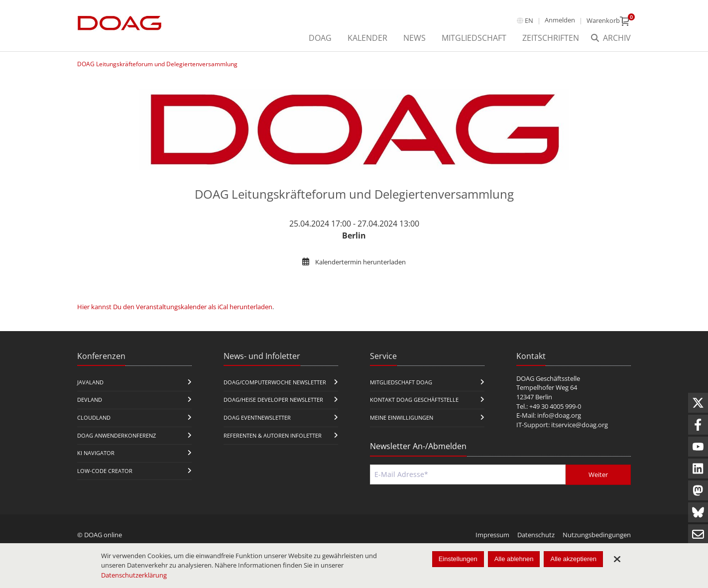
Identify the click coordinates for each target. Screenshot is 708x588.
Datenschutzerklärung (134, 575)
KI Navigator (96, 453)
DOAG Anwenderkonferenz (117, 435)
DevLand (90, 400)
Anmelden (560, 20)
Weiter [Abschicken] (598, 474)
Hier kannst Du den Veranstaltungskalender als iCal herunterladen (175, 307)
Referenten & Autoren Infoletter (273, 435)
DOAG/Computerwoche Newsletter (275, 382)
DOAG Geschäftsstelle (548, 378)
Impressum (492, 535)
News (414, 38)
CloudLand (94, 417)
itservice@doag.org (580, 425)
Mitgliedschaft (474, 38)
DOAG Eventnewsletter (257, 417)
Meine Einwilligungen (402, 417)
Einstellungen (458, 559)
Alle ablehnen (514, 559)
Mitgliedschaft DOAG (401, 382)
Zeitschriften (551, 38)
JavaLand (90, 382)
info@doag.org (559, 415)
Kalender (367, 38)
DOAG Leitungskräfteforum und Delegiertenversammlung (157, 64)
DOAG (320, 38)
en (529, 20)
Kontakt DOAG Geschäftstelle (414, 400)
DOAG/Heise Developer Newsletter (273, 400)
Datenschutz (536, 535)
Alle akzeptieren (573, 559)
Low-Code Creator (105, 471)
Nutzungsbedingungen (597, 535)
